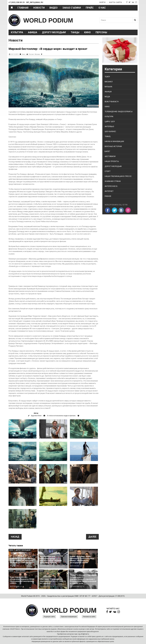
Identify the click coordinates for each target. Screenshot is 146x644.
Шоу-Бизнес (20, 571)
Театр (107, 77)
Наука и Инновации (114, 141)
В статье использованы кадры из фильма (61, 416)
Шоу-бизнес (110, 131)
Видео (54, 8)
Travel (108, 136)
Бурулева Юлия (36, 416)
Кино (87, 32)
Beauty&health (112, 102)
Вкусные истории (113, 146)
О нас (102, 8)
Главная (23, 8)
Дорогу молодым (113, 166)
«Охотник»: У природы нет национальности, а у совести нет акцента (53, 581)
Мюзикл (109, 82)
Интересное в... (112, 186)
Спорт (108, 171)
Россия (31, 54)
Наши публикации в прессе (118, 176)
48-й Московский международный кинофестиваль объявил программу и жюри (51, 560)
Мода (107, 97)
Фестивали (110, 156)
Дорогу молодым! (54, 32)
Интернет (109, 191)
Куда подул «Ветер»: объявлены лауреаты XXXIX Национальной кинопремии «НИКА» (22, 580)
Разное (108, 196)
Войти (102, 2)
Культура (17, 32)
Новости (39, 8)
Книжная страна (113, 181)
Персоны (101, 32)
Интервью (109, 126)
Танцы (75, 32)
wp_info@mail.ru (84, 634)
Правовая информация (69, 617)
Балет (107, 151)
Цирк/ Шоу (110, 122)
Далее (92, 537)
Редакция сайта (49, 617)
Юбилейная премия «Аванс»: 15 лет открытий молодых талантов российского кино (22, 561)
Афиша (33, 32)
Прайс (90, 8)
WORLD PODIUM (52, 20)
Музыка (108, 87)
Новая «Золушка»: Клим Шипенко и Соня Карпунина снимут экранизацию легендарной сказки (82, 560)
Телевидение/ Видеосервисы (119, 112)
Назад (15, 537)
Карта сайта (115, 2)
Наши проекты (112, 161)
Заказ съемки (72, 8)
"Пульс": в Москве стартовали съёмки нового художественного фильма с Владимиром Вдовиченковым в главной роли (83, 579)
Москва (37, 54)
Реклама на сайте (89, 617)
